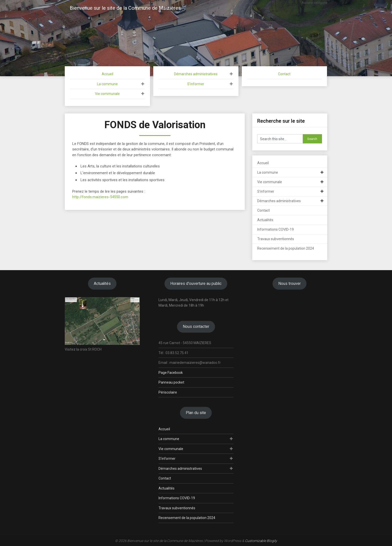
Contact (284, 74)
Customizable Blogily (261, 541)
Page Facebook (171, 373)
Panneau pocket (171, 382)
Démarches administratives (196, 74)
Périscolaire (168, 392)
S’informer (196, 84)
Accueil (107, 74)
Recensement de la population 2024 (286, 248)
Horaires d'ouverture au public (196, 283)
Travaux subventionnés (276, 239)
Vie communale (107, 94)
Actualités (265, 220)
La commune (107, 84)
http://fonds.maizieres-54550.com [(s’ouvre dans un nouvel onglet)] (100, 197)
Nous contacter (196, 326)
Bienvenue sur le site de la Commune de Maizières (125, 8)
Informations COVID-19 (275, 229)
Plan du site (196, 413)
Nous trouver (289, 283)
